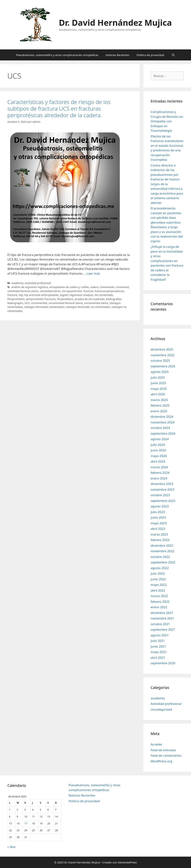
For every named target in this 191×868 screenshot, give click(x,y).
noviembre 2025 (163, 355)
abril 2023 (158, 529)
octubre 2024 (160, 428)
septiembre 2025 (163, 366)
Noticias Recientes (117, 55)
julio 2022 (158, 573)
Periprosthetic (16, 299)
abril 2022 (158, 590)
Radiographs (15, 303)
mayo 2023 (159, 523)
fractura (88, 291)
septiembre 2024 (163, 433)
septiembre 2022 (163, 562)
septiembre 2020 (163, 663)
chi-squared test (72, 291)
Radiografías (114, 299)
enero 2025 (159, 411)
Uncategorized (161, 709)
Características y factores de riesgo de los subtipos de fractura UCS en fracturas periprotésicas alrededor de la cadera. (59, 108)
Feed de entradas (163, 750)
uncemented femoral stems (66, 303)
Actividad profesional (38, 283)
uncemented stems (96, 303)
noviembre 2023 (163, 489)
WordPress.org (162, 761)
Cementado (107, 287)
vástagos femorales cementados (44, 307)
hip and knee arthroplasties (41, 295)
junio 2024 (158, 450)
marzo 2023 (159, 534)
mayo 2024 (159, 456)
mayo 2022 (159, 585)
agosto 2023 (160, 506)
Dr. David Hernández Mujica (115, 23)
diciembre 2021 (162, 613)
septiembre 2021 (163, 629)
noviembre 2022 (163, 551)
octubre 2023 (160, 495)
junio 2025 (158, 383)
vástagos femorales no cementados (88, 307)
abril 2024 (158, 461)
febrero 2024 (160, 473)
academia (17, 283)
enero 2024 (159, 478)
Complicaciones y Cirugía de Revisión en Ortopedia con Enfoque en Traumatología (167, 121)
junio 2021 (158, 646)
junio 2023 (158, 517)
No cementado (104, 295)
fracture (12, 295)
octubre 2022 (160, 557)
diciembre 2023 (162, 484)
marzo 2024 (159, 467)
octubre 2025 (160, 361)
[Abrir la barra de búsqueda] (173, 55)
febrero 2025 (160, 405)
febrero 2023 (160, 540)
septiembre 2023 (163, 501)
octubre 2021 (160, 624)
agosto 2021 (160, 635)
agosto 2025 (160, 372)
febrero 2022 (160, 602)
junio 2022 (158, 579)
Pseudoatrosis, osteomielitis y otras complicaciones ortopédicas (57, 55)
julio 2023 (158, 512)
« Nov (12, 847)
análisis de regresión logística (30, 287)
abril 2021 (158, 658)
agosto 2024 (160, 439)
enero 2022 (159, 607)
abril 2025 (158, 394)
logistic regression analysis (77, 295)
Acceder (157, 744)
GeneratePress (127, 862)
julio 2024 (158, 445)
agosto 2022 (160, 568)
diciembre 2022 (162, 546)
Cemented (122, 287)
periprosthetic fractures (41, 299)
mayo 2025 (159, 389)
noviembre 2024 (163, 422)
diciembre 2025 (162, 349)
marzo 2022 (159, 596)
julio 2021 (158, 641)
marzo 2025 (159, 400)
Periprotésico (65, 299)
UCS (27, 303)
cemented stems (50, 291)
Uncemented (39, 303)
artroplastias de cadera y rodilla (69, 287)
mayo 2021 (159, 652)
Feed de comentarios (166, 755)
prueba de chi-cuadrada (90, 299)
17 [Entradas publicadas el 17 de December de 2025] (26, 823)
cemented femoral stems (23, 291)
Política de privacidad (150, 55)
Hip (21, 295)
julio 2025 (158, 377)
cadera (94, 287)
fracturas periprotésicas (109, 291)
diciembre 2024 (162, 417)
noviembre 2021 (163, 618)
